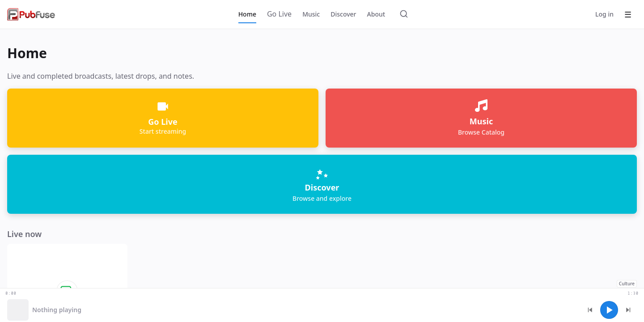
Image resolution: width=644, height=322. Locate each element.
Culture (627, 284)
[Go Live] (279, 14)
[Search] (404, 14)
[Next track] (628, 310)
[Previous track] (590, 310)
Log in (604, 14)
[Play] (609, 310)
